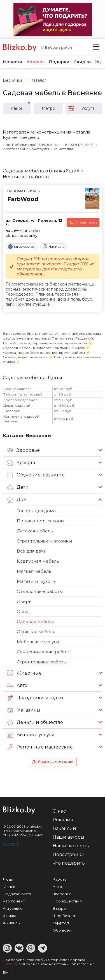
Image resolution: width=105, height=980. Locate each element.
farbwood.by (21, 247)
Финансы (12, 923)
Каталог (36, 62)
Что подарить (69, 863)
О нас (59, 811)
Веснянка (13, 80)
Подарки (59, 62)
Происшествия (67, 901)
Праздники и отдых (35, 698)
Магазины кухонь (36, 581)
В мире (59, 908)
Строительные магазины (44, 541)
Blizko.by (10, 964)
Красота (21, 463)
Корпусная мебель (38, 561)
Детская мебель (35, 531)
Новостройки (69, 854)
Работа (60, 879)
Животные (24, 673)
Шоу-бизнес (64, 916)
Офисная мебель (36, 632)
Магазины (24, 710)
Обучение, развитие (36, 475)
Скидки (82, 62)
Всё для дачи (32, 551)
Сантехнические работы (44, 652)
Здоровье (23, 450)
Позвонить (86, 223)
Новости (13, 62)
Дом (17, 500)
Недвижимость (17, 894)
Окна (23, 611)
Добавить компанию (53, 762)
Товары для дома (36, 511)
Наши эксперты (71, 846)
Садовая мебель (35, 622)
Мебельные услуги (38, 642)
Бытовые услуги (31, 735)
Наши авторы (68, 837)
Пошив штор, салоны (40, 521)
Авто (17, 686)
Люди (8, 879)
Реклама (63, 820)
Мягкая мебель (34, 571)
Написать (53, 247)
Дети (18, 487)
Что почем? (14, 901)
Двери (24, 601)
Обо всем (62, 930)
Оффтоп (61, 923)
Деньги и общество (35, 722)
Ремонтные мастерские (40, 747)
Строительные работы (42, 662)
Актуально (13, 908)
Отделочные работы (40, 591)
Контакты (11, 843)
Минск (9, 887)
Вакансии (64, 828)
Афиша (10, 916)
